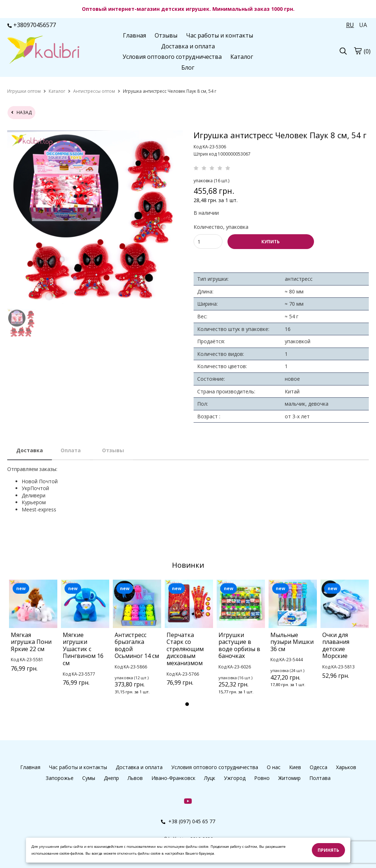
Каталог (242, 57)
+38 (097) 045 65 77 (188, 821)
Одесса (319, 767)
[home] (24, 91)
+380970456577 (32, 25)
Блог (188, 67)
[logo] (43, 51)
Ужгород (235, 778)
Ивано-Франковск (173, 778)
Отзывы (166, 35)
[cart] (358, 51)
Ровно (262, 778)
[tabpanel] (33, 635)
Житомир (289, 778)
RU (350, 25)
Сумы (89, 778)
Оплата (71, 450)
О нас (274, 767)
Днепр (111, 778)
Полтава (320, 778)
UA (363, 25)
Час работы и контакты (220, 35)
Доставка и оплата (188, 46)
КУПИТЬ (271, 242)
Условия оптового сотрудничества (172, 57)
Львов (135, 778)
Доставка (30, 450)
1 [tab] (187, 704)
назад (21, 112)
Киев (295, 767)
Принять (328, 850)
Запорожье (60, 778)
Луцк (210, 778)
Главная (134, 35)
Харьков (346, 767)
